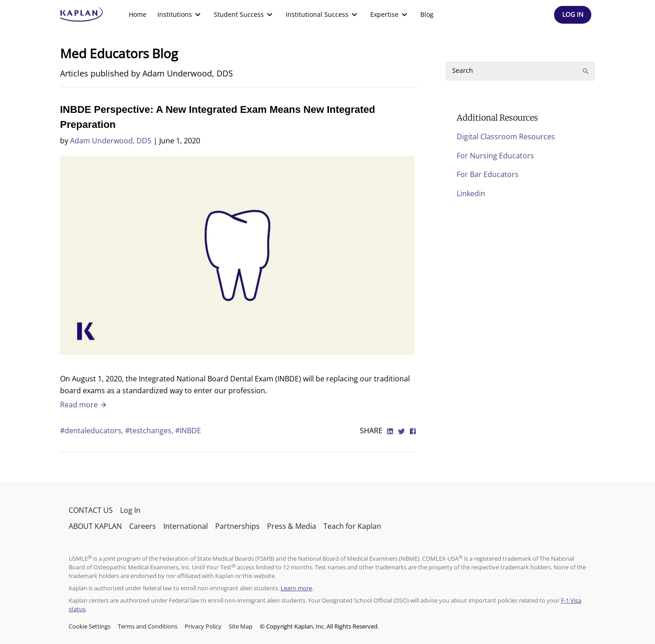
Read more (84, 405)
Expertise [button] (390, 15)
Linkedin (471, 193)
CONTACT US (91, 510)
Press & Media (292, 526)
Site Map (241, 626)
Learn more (296, 588)
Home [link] (138, 14)
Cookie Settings (90, 626)
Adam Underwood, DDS (111, 141)
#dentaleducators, (93, 431)
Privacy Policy (203, 626)
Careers (143, 526)
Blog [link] (427, 14)
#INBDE (188, 431)
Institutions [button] (180, 15)
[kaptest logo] (82, 15)
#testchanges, (150, 431)
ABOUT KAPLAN (95, 526)
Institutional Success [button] (322, 15)
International (186, 526)
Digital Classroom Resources (506, 137)
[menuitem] (138, 15)
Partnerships (237, 526)
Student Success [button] (244, 15)
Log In (130, 510)
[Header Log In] (573, 15)
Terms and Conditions (148, 626)
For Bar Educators (488, 174)
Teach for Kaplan (352, 526)
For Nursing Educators (495, 156)
